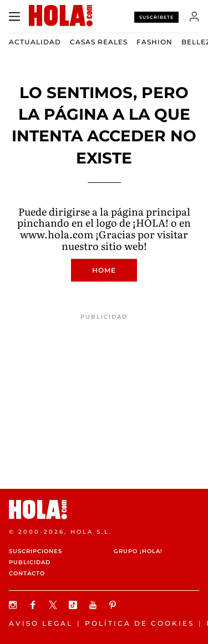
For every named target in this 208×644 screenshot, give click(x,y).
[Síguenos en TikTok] (74, 605)
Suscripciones (35, 551)
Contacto (27, 573)
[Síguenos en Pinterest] (114, 605)
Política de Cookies (139, 623)
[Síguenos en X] (54, 605)
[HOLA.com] (104, 510)
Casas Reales (99, 42)
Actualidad (35, 42)
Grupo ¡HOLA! (138, 551)
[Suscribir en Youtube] (94, 605)
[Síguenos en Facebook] (34, 605)
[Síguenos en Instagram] (14, 605)
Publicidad (30, 562)
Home (104, 270)
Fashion (154, 42)
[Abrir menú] (14, 17)
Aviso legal (41, 623)
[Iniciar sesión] (194, 17)
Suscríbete (156, 17)
